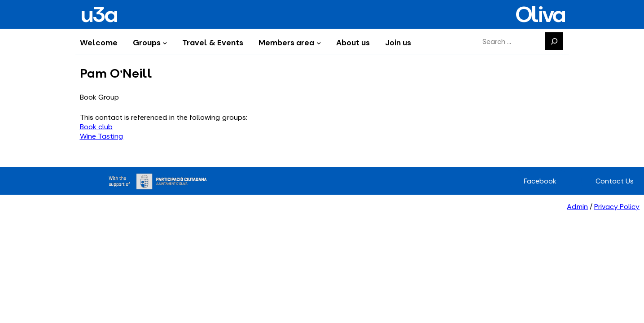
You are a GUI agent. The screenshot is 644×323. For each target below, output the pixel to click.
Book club (96, 127)
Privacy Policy (617, 207)
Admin (577, 207)
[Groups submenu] (165, 42)
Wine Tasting (102, 136)
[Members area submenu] (319, 42)
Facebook (540, 181)
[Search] (554, 41)
